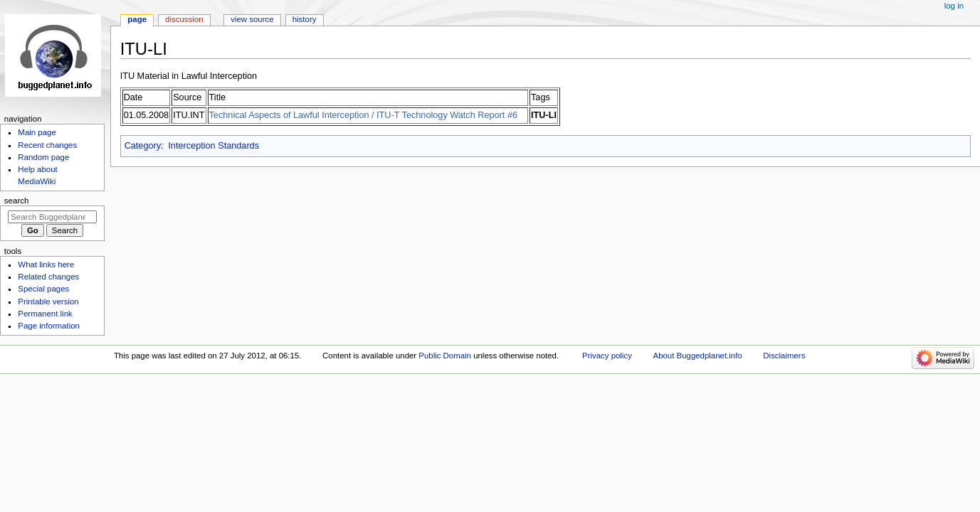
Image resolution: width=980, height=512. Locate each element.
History (305, 19)
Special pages (43, 289)
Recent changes (47, 145)
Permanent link (45, 314)
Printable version (48, 302)
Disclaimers (784, 356)
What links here (46, 265)
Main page (37, 132)
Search (17, 201)
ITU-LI (544, 115)
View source (252, 19)
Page (137, 19)
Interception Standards (214, 146)
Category (143, 146)
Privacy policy (607, 356)
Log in (954, 6)
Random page (43, 157)
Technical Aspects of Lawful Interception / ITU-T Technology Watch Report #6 (363, 115)
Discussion (184, 19)
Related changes (48, 277)
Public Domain (445, 356)
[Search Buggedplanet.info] (52, 217)
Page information (49, 326)
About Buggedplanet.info (698, 356)
